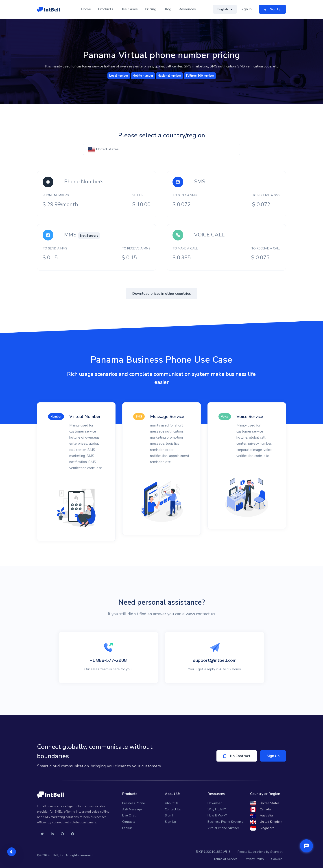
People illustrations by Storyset (260, 852)
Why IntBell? (217, 809)
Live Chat (129, 815)
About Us (172, 803)
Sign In (246, 9)
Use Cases (129, 9)
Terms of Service (225, 859)
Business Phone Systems (225, 822)
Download (215, 803)
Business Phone (134, 803)
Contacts (129, 822)
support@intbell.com (215, 660)
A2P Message (132, 809)
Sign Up (273, 756)
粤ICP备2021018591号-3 (213, 852)
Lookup (127, 828)
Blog (167, 9)
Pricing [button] (151, 9)
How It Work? (217, 815)
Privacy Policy (254, 859)
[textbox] (161, 149)
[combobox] (161, 149)
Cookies (277, 859)
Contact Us (173, 809)
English (223, 9)
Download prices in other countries (162, 294)
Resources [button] (187, 9)
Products (106, 9)
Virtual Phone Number (223, 828)
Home (86, 9)
